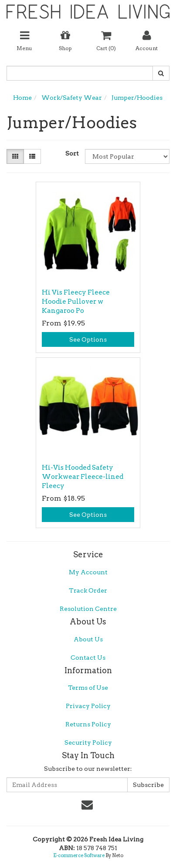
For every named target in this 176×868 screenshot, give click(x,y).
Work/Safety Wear (72, 98)
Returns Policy (88, 724)
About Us (88, 639)
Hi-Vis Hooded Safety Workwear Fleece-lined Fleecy (83, 477)
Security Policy (88, 743)
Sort (72, 153)
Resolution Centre (88, 609)
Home (22, 98)
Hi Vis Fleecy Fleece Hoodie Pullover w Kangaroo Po (76, 302)
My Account (88, 572)
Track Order (88, 590)
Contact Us (88, 658)
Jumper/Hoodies (137, 98)
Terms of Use (88, 688)
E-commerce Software (79, 855)
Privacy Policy (88, 706)
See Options (88, 339)
